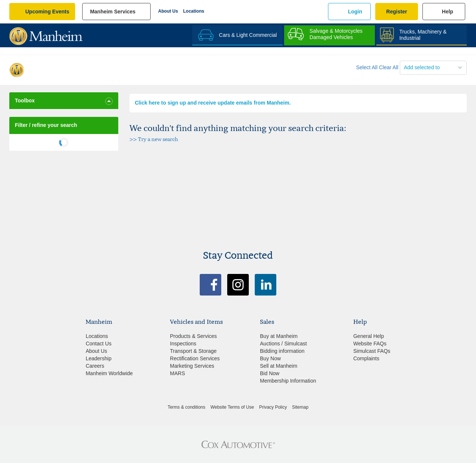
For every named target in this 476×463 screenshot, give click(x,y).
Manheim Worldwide (109, 373)
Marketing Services (192, 366)
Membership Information (288, 381)
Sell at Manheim (279, 366)
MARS (177, 373)
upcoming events (47, 12)
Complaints (366, 358)
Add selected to (422, 67)
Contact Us (98, 344)
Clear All (389, 67)
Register (397, 12)
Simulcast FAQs (372, 351)
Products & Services (193, 336)
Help (447, 12)
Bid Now (270, 373)
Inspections (183, 344)
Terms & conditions (186, 407)
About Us (168, 11)
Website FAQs (370, 344)
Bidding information (282, 351)
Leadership (98, 358)
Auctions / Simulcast (283, 344)
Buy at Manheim (279, 336)
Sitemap (300, 407)
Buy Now (270, 358)
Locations (194, 11)
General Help (369, 336)
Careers (95, 366)
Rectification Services (195, 358)
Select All (367, 67)
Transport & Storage (193, 351)
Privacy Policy (273, 407)
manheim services (113, 12)
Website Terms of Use (232, 407)
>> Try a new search (154, 139)
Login (355, 12)
